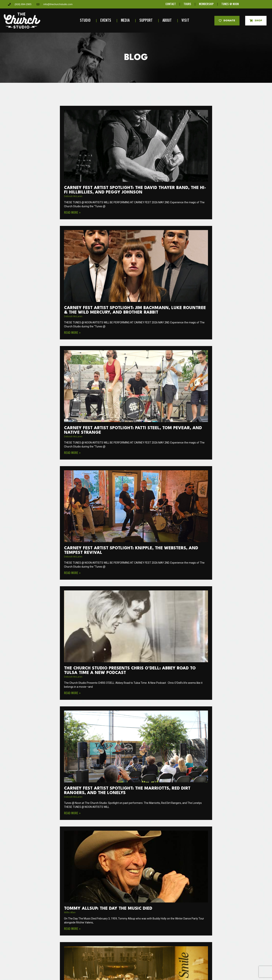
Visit (186, 21)
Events (107, 21)
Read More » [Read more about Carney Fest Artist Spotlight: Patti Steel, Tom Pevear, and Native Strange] (72, 453)
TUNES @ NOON (230, 4)
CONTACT (171, 4)
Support (147, 21)
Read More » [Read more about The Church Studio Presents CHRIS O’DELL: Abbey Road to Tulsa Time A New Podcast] (72, 693)
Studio (86, 21)
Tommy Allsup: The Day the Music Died (108, 909)
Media (126, 21)
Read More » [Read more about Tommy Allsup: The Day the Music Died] (72, 929)
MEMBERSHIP (206, 4)
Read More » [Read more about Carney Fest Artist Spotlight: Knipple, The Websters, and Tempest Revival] (72, 573)
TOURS (187, 4)
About (168, 21)
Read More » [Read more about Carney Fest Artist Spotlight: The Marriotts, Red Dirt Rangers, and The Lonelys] (72, 813)
